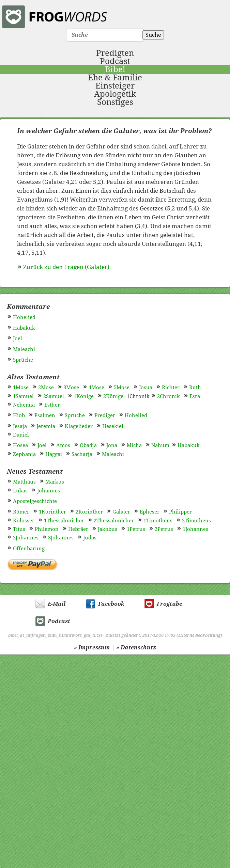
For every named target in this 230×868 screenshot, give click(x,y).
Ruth (195, 388)
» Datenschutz (136, 648)
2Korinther (89, 512)
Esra (195, 396)
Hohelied (24, 317)
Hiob (19, 415)
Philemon (47, 529)
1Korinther (52, 512)
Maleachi (24, 349)
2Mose (46, 388)
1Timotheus (158, 521)
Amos (63, 445)
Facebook (111, 604)
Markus (55, 482)
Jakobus (108, 529)
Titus (19, 529)
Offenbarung (29, 549)
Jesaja (20, 426)
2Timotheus (196, 521)
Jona (112, 445)
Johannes (49, 491)
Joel (18, 338)
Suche (153, 35)
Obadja (88, 445)
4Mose (96, 388)
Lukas (20, 491)
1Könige (84, 396)
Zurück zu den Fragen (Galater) (66, 267)
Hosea (20, 445)
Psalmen (45, 415)
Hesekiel (113, 426)
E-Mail (57, 604)
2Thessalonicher (114, 521)
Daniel (21, 435)
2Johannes (26, 538)
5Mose (122, 388)
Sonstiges (115, 102)
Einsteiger (115, 86)
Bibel (115, 69)
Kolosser (24, 521)
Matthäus (24, 482)
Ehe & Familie (115, 78)
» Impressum (92, 648)
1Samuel (23, 396)
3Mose (71, 388)
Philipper (180, 512)
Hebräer (78, 529)
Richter (171, 388)
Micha (134, 445)
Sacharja (82, 454)
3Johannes (61, 538)
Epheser (150, 512)
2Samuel (54, 396)
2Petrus (164, 529)
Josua (146, 388)
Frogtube (170, 604)
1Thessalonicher (64, 521)
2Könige (113, 396)
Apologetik (115, 94)
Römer (21, 512)
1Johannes (195, 529)
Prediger (105, 415)
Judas (90, 538)
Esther (52, 405)
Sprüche (23, 360)
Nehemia (24, 405)
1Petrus (136, 529)
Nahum (160, 445)
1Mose (21, 388)
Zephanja (24, 454)
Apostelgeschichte (35, 501)
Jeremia (46, 426)
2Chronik (168, 396)
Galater (121, 512)
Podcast (115, 61)
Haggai (54, 454)
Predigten (115, 53)
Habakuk (24, 328)
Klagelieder (79, 426)
